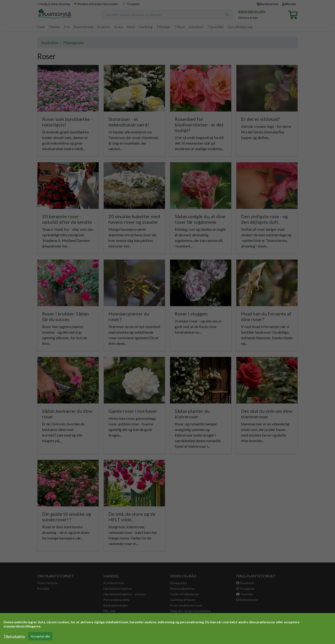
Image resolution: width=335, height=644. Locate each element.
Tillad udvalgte (14, 636)
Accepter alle (40, 636)
